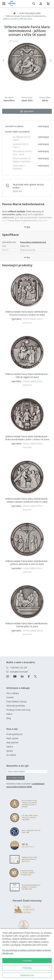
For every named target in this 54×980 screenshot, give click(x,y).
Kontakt (10, 697)
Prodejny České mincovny (18, 710)
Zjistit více (17, 191)
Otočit (14, 43)
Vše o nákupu (13, 693)
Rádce (9, 714)
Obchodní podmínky (16, 706)
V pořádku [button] (27, 961)
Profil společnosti (14, 734)
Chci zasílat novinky (15, 778)
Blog (8, 718)
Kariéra (10, 747)
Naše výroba (12, 738)
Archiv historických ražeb (30, 13)
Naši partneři (12, 742)
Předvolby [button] (27, 968)
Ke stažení (11, 755)
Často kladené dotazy (16, 702)
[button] (6, 60)
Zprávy (10, 751)
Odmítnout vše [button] (27, 975)
